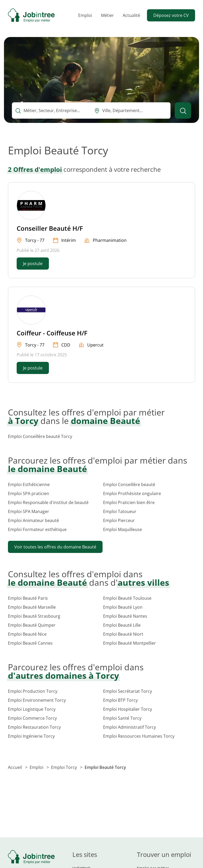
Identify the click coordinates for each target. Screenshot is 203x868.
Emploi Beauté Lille (122, 625)
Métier (107, 15)
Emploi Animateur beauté (33, 520)
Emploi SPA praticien (29, 493)
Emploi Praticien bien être (129, 502)
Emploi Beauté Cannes (30, 643)
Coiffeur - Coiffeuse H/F (52, 333)
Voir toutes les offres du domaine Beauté (55, 547)
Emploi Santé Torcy (122, 718)
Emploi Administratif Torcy (130, 727)
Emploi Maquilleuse (123, 529)
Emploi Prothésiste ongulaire (132, 493)
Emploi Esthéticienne (29, 484)
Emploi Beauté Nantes (125, 616)
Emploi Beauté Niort (123, 634)
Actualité (131, 15)
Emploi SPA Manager (29, 511)
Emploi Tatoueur (120, 511)
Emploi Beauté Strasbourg (34, 616)
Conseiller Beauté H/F (50, 228)
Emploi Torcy (64, 767)
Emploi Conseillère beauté (129, 484)
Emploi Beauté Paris (28, 598)
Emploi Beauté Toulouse (127, 598)
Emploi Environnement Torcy (37, 700)
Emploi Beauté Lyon (123, 607)
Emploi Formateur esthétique (37, 529)
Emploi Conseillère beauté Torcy (40, 436)
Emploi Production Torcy (33, 691)
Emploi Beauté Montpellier (130, 643)
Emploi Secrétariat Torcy (128, 691)
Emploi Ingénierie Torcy (31, 736)
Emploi (85, 15)
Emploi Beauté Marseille (32, 607)
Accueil (15, 767)
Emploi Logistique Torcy (32, 709)
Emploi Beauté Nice (27, 634)
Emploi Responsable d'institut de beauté (48, 502)
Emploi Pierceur (119, 520)
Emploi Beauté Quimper (32, 625)
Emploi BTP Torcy (120, 700)
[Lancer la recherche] (183, 110)
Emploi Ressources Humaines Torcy (139, 736)
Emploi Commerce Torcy (32, 718)
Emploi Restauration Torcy (34, 727)
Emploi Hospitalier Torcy (128, 709)
